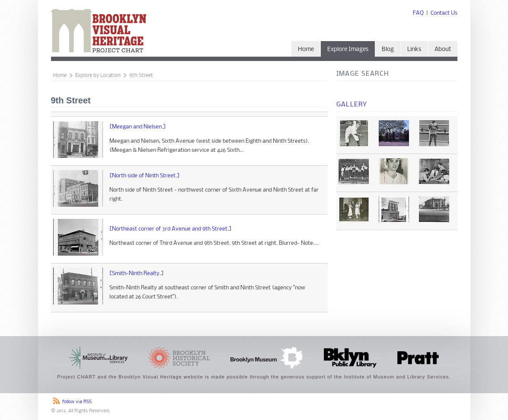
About (443, 50)
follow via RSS (77, 402)
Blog (388, 50)
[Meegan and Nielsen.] (138, 127)
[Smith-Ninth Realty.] (137, 274)
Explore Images (348, 50)
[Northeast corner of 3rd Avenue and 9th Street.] (171, 229)
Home (306, 50)
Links (414, 50)
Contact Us (444, 13)
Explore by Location (98, 76)
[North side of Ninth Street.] (145, 176)
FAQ (418, 13)
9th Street (141, 76)
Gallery (352, 105)
